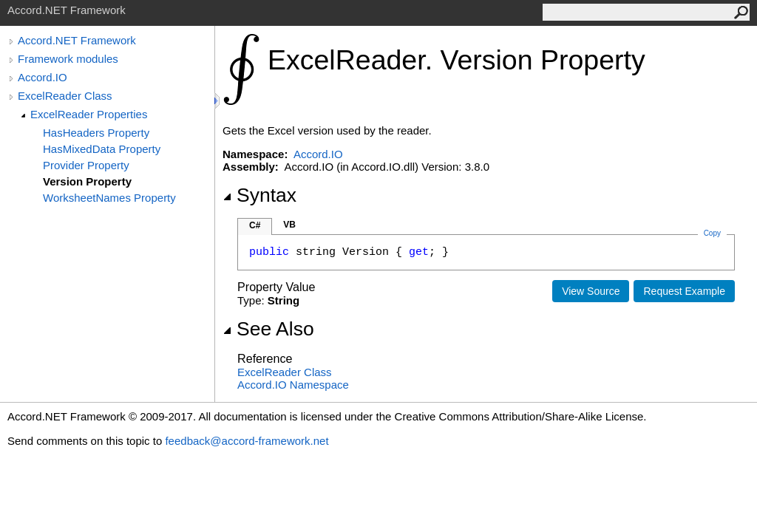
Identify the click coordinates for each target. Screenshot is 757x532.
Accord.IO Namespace (293, 385)
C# (255, 225)
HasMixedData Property (102, 149)
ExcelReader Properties (89, 114)
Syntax (259, 195)
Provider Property (86, 165)
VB (289, 225)
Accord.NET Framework (77, 40)
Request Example (684, 291)
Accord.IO (43, 77)
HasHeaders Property (96, 133)
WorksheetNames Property (109, 198)
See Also (268, 329)
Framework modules (68, 59)
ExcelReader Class (65, 96)
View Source (591, 291)
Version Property (87, 181)
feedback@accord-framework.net (247, 441)
